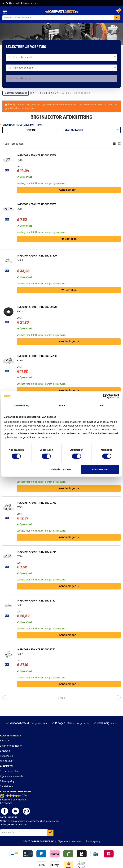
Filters (31, 130)
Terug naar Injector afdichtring (21, 125)
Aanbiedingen (69, 190)
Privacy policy (7, 781)
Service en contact (10, 771)
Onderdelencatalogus (16, 93)
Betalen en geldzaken (11, 746)
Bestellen (5, 741)
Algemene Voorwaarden (70, 842)
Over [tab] (102, 405)
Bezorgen (5, 751)
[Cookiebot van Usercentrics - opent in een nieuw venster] (105, 396)
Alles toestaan (100, 469)
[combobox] (66, 57)
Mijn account (7, 761)
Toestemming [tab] (21, 405)
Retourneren (6, 756)
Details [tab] (61, 405)
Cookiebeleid (7, 787)
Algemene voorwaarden (12, 776)
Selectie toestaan (61, 469)
